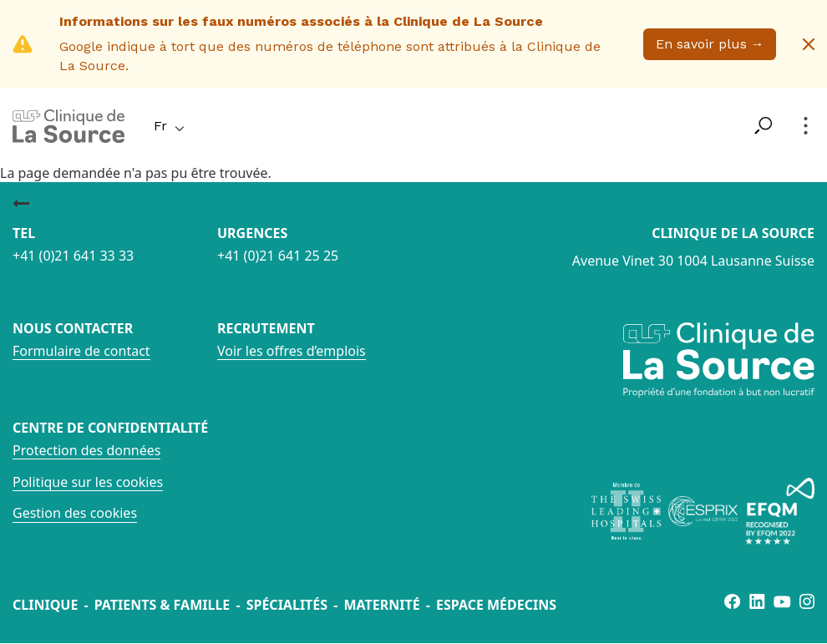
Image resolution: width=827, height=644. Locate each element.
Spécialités (287, 605)
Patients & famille (162, 605)
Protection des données (86, 450)
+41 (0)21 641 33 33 (73, 256)
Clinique (45, 605)
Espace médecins (496, 605)
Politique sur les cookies (88, 482)
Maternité (381, 605)
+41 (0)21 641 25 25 (278, 256)
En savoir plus (710, 44)
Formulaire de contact (81, 351)
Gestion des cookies (75, 513)
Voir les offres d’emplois (292, 351)
